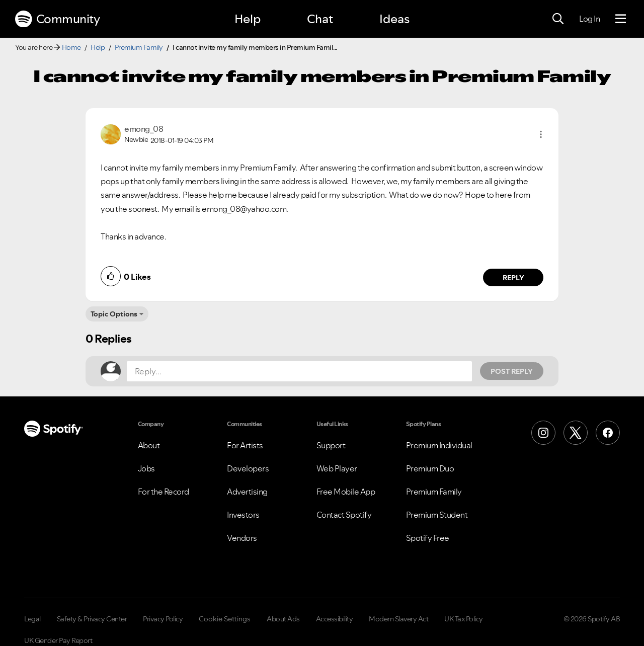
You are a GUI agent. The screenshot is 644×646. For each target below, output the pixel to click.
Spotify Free (428, 538)
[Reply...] (299, 371)
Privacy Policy (163, 619)
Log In (589, 19)
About (149, 445)
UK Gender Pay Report (58, 640)
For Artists (245, 445)
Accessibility (335, 619)
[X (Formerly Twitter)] (576, 433)
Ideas (394, 19)
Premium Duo (430, 468)
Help (248, 19)
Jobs (146, 468)
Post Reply (512, 371)
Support (331, 445)
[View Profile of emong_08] (144, 129)
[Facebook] (608, 433)
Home (71, 47)
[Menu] (621, 19)
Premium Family (139, 47)
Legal (32, 619)
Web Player (337, 468)
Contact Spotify (344, 515)
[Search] (558, 19)
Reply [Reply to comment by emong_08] (513, 278)
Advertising (247, 492)
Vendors (242, 538)
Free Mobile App (346, 492)
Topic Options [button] (114, 314)
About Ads (283, 619)
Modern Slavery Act (398, 619)
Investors (243, 515)
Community (57, 19)
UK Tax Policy (464, 619)
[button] (541, 134)
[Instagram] (543, 433)
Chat (320, 19)
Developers (248, 468)
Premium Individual (439, 445)
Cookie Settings (225, 619)
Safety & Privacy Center (92, 619)
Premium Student (437, 515)
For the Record (164, 492)
